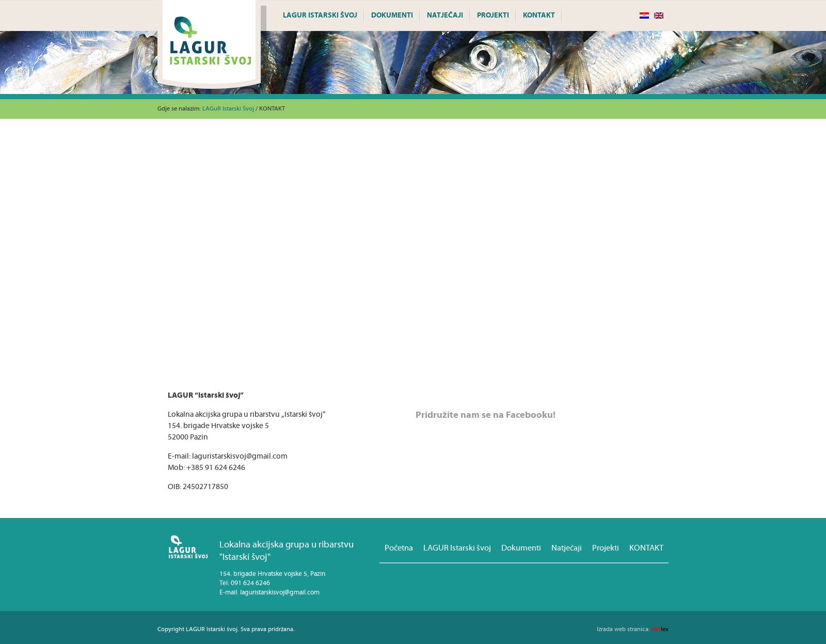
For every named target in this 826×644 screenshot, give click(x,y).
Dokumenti (392, 15)
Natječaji (445, 15)
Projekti (493, 15)
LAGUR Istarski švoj (320, 15)
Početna (399, 548)
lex (633, 629)
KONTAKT (539, 15)
